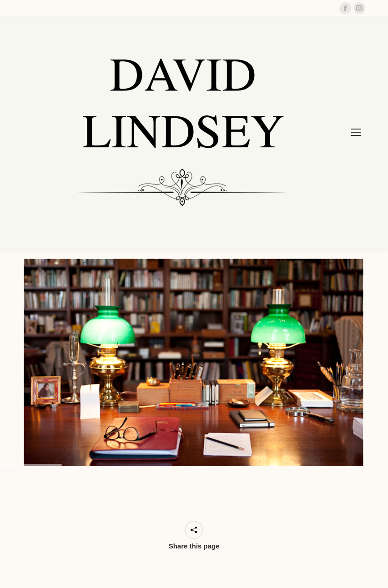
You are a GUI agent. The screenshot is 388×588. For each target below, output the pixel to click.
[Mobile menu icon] (356, 132)
